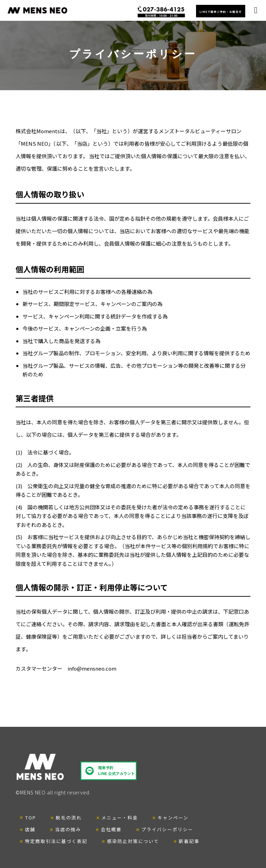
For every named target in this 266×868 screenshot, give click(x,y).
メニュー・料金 (120, 818)
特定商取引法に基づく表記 (56, 841)
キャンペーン (173, 818)
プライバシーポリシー (167, 829)
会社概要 (111, 829)
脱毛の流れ (69, 818)
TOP (31, 818)
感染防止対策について (133, 841)
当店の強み (68, 829)
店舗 (30, 829)
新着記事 (189, 841)
